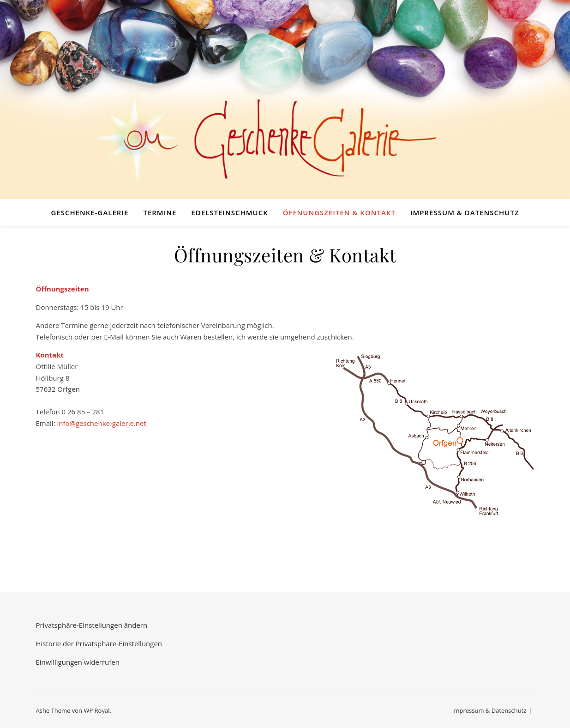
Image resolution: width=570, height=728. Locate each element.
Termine (160, 212)
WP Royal (96, 710)
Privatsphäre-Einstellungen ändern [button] (92, 625)
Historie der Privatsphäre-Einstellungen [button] (99, 643)
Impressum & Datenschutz (465, 212)
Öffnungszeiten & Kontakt (339, 212)
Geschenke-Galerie (90, 212)
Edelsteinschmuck (229, 212)
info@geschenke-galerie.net (101, 423)
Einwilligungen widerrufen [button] (78, 662)
